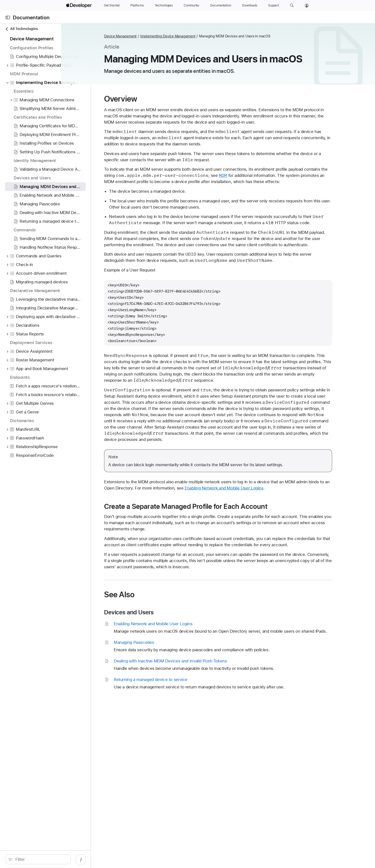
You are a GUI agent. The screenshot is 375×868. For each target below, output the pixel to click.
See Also (147, 595)
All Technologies (21, 29)
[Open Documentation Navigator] (8, 17)
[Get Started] (112, 5)
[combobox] (51, 859)
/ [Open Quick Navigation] (102, 859)
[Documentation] (221, 5)
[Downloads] (250, 5)
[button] (292, 5)
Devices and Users (157, 612)
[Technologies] (164, 5)
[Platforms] (137, 5)
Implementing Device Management (196, 36)
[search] (49, 859)
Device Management (148, 36)
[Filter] (51, 859)
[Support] (274, 5)
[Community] (191, 5)
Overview (149, 99)
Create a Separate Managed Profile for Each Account (214, 506)
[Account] (307, 5)
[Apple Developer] (80, 5)
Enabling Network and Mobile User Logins (258, 488)
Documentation (31, 17)
